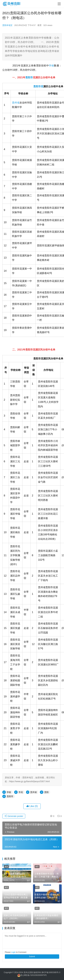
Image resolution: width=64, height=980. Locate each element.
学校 (51, 66)
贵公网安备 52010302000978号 (34, 975)
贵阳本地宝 (7, 25)
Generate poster (14, 816)
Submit (32, 957)
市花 (41, 86)
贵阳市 (29, 77)
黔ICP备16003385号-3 (51, 972)
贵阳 (36, 86)
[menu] (59, 4)
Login (13, 952)
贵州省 (16, 103)
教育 (40, 25)
